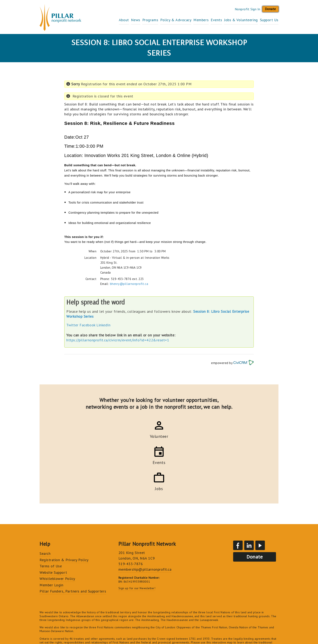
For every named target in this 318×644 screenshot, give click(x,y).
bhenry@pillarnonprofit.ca (129, 284)
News (111, 20)
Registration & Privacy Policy (64, 508)
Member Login (51, 533)
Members (189, 20)
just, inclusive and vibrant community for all (229, 601)
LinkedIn (103, 325)
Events (208, 20)
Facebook (238, 493)
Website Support (53, 520)
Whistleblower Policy (57, 526)
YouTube (260, 493)
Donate (270, 9)
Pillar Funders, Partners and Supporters (73, 539)
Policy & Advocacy (159, 20)
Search (45, 501)
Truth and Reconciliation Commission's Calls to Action (222, 609)
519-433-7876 (131, 511)
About (95, 20)
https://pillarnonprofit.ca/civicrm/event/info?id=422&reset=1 (118, 340)
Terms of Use (51, 514)
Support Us (269, 20)
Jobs (194, 436)
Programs (130, 20)
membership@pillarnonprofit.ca (145, 517)
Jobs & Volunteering (237, 20)
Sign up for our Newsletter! (137, 536)
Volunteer (124, 436)
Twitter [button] (72, 325)
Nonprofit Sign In (248, 9)
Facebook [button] (87, 325)
